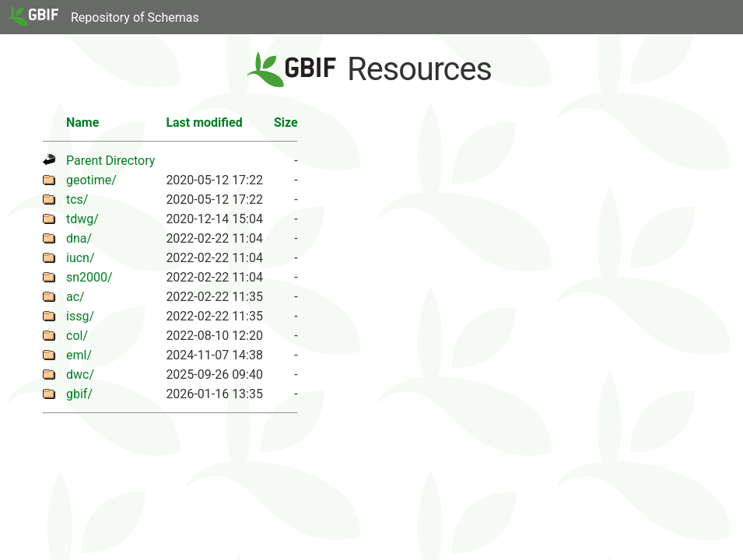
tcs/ (77, 199)
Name (82, 122)
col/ (77, 336)
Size (286, 122)
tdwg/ (82, 219)
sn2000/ (89, 277)
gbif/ (79, 394)
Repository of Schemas (135, 17)
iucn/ (81, 258)
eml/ (79, 355)
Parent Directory (110, 161)
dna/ (79, 238)
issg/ (80, 316)
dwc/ (80, 374)
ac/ (75, 297)
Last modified (204, 122)
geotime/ (91, 180)
